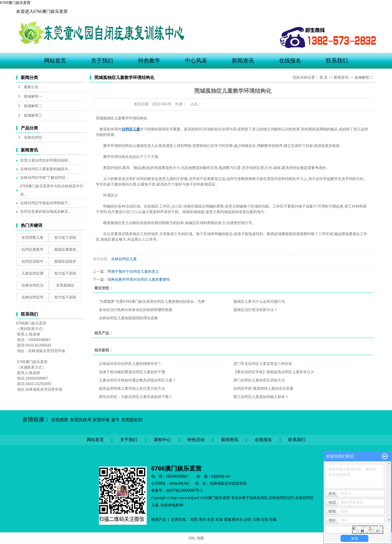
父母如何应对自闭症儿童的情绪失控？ (130, 364)
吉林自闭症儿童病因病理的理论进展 (128, 318)
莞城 (228, 520)
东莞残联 (60, 420)
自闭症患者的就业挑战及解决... (46, 212)
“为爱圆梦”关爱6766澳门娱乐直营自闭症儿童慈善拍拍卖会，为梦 (152, 302)
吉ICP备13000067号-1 (184, 490)
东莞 (194, 520)
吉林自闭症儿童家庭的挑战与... (46, 169)
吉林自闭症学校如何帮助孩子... (46, 203)
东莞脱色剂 (132, 420)
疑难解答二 (33, 106)
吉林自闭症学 (32, 297)
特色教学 (149, 61)
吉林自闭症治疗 (281, 498)
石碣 (273, 520)
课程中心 (162, 440)
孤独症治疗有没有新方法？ (255, 310)
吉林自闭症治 (32, 285)
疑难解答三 (33, 115)
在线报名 (290, 61)
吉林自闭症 (33, 137)
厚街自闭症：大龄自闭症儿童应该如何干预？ (136, 397)
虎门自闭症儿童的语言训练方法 (259, 380)
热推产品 (159, 520)
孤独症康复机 (65, 249)
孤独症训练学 (65, 261)
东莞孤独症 (65, 285)
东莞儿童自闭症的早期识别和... (46, 160)
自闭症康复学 (32, 249)
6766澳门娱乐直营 (15, 3)
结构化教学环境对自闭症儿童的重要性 (139, 280)
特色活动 (196, 440)
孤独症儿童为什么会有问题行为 (259, 302)
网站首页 (55, 61)
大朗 (256, 520)
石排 (265, 520)
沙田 (248, 520)
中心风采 (196, 61)
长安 (211, 520)
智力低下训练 (65, 238)
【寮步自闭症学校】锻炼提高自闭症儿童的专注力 (274, 372)
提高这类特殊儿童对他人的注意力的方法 (132, 388)
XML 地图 (196, 538)
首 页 (324, 77)
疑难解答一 (33, 96)
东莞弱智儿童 (32, 238)
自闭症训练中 (32, 261)
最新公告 (31, 87)
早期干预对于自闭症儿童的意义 (133, 272)
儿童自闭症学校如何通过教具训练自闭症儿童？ (138, 380)
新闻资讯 (243, 61)
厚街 (202, 520)
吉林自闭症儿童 (124, 259)
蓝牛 (115, 420)
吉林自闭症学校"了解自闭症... (44, 178)
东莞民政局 (81, 420)
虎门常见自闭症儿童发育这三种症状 (263, 364)
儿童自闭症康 (32, 273)
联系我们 (337, 61)
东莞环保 (101, 420)
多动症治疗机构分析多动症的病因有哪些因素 (136, 310)
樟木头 (238, 520)
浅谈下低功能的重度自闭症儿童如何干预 (132, 372)
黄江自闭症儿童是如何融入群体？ (261, 397)
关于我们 (102, 61)
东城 (219, 520)
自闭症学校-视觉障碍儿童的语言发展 (263, 388)
